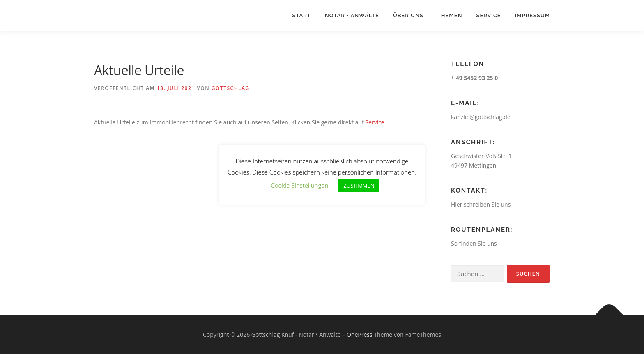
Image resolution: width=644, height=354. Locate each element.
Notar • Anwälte (352, 15)
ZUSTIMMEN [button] (359, 186)
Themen (450, 15)
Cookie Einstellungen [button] (299, 185)
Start (301, 15)
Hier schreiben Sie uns (481, 204)
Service (488, 15)
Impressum (532, 15)
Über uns (408, 15)
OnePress (360, 334)
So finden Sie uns (474, 243)
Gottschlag (231, 88)
